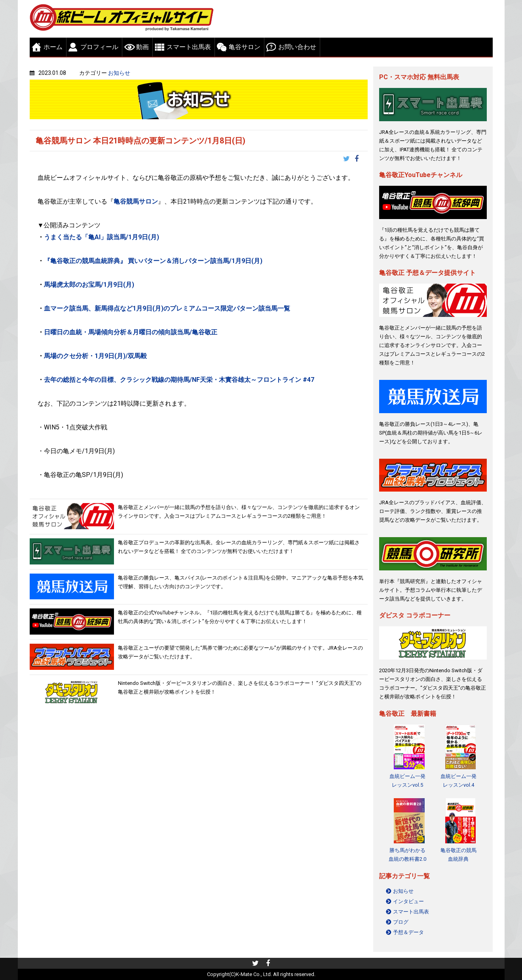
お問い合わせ (297, 47)
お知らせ (119, 73)
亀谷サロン (245, 47)
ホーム (53, 47)
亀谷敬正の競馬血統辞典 (458, 855)
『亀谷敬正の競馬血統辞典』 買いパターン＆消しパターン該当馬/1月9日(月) (153, 261)
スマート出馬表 (189, 47)
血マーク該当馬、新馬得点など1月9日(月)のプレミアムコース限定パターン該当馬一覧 (168, 308)
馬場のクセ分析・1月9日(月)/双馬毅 (96, 356)
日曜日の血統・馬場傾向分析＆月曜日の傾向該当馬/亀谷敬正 (131, 332)
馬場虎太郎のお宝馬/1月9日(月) (90, 285)
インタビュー (408, 901)
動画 (142, 47)
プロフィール (99, 47)
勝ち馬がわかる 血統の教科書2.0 (407, 855)
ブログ (401, 922)
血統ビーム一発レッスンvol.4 (458, 781)
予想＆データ (408, 932)
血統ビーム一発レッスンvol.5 (407, 781)
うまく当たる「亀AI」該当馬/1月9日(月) (102, 237)
